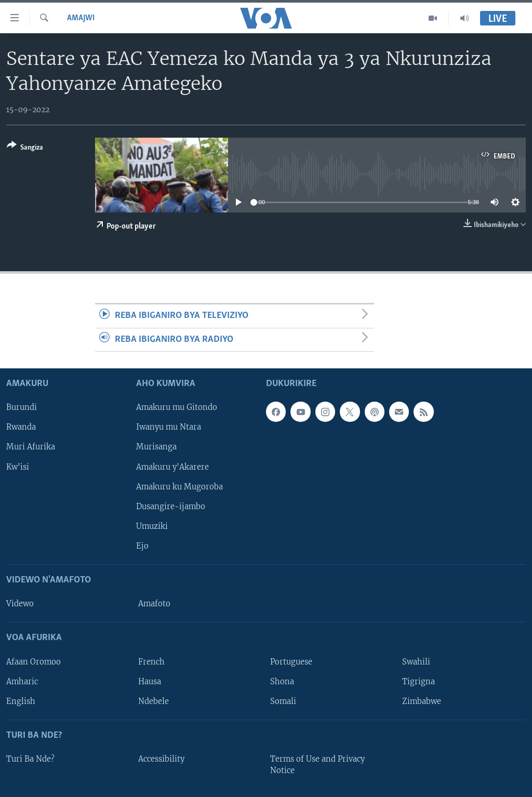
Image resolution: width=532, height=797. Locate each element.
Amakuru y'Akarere (172, 467)
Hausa (150, 682)
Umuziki (152, 526)
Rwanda (21, 428)
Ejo (142, 546)
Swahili (416, 662)
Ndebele (154, 701)
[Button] (25, 148)
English (21, 701)
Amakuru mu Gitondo (177, 407)
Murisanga (156, 447)
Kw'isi (18, 467)
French (151, 662)
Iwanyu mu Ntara (169, 428)
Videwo (20, 604)
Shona (282, 682)
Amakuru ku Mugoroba (179, 487)
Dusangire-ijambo (171, 507)
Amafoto (154, 604)
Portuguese (291, 662)
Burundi (22, 407)
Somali (283, 701)
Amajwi (81, 18)
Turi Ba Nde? (30, 759)
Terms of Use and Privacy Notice (317, 765)
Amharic (22, 682)
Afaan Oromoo (34, 662)
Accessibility (161, 759)
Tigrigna (418, 682)
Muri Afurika (31, 447)
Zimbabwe (422, 701)
